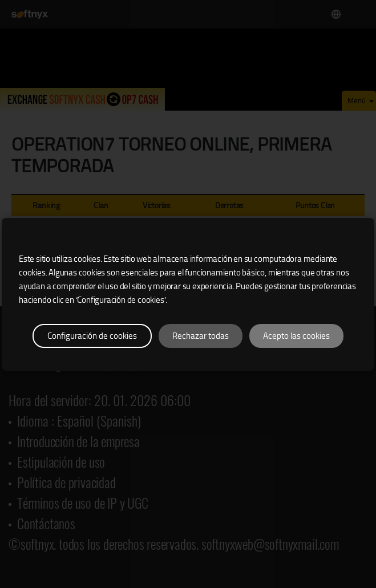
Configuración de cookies (92, 336)
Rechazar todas (201, 336)
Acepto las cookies (296, 336)
